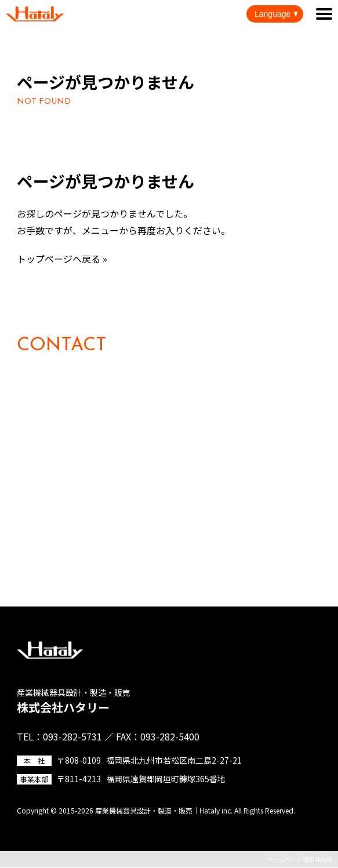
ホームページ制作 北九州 (300, 859)
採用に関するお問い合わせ (85, 496)
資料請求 (48, 559)
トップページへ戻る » (62, 259)
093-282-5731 (102, 410)
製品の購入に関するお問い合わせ (99, 465)
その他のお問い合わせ (76, 528)
